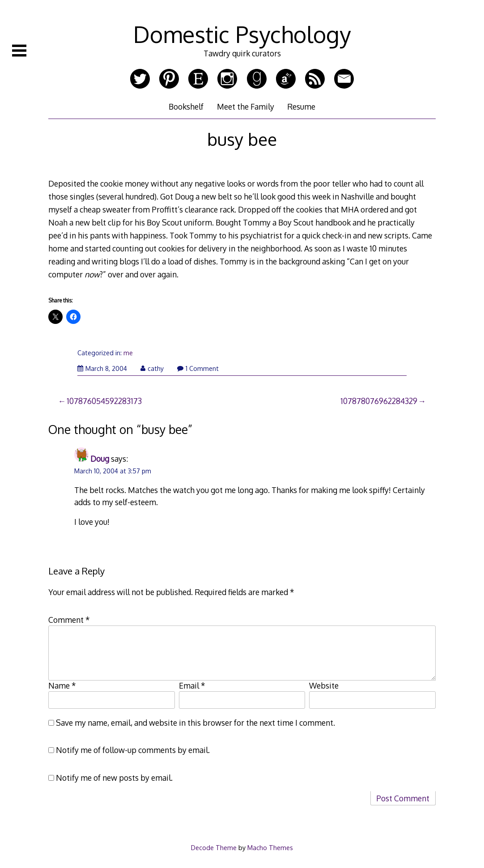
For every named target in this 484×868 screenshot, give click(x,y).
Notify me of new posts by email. (114, 778)
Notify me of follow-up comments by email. (133, 750)
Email (192, 685)
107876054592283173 (104, 401)
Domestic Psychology (242, 34)
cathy (152, 368)
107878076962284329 (379, 401)
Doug (100, 459)
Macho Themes (270, 847)
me (128, 353)
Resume (301, 106)
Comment (69, 620)
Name (62, 685)
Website (324, 685)
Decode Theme (214, 847)
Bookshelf (186, 106)
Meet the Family (246, 106)
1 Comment (198, 368)
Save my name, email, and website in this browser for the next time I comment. (195, 723)
